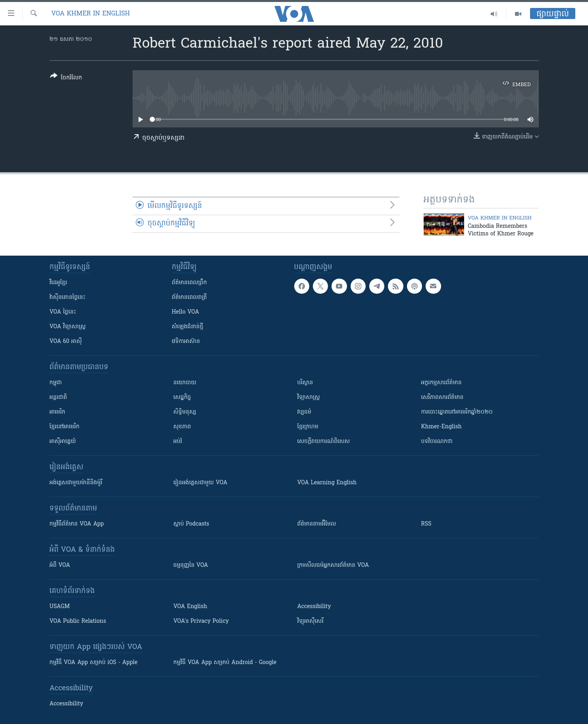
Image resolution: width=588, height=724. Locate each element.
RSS (426, 524)
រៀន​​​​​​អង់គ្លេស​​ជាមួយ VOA (200, 483)
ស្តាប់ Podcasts (191, 524)
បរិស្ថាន (305, 383)
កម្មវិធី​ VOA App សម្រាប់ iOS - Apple (94, 663)
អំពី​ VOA (60, 565)
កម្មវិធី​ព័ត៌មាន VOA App (77, 524)
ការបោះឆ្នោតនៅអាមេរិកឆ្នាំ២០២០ (457, 412)
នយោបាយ (185, 383)
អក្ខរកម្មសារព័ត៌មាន (441, 383)
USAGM (60, 607)
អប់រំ (178, 442)
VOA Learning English (327, 483)
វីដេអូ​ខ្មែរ (58, 283)
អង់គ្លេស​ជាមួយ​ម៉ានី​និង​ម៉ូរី (76, 483)
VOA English (190, 607)
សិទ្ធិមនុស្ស (185, 412)
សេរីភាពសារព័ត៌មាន (442, 398)
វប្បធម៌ (304, 412)
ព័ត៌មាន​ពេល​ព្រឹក (190, 283)
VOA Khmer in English (91, 14)
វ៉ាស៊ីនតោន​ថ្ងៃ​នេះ (68, 297)
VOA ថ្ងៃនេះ (63, 312)
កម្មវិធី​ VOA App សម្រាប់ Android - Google (225, 663)
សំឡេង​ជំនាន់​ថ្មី (188, 327)
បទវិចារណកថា (437, 442)
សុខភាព (182, 427)
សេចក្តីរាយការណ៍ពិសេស (324, 442)
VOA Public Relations (78, 621)
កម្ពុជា (56, 383)
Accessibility (314, 607)
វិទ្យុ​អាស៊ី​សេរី (310, 621)
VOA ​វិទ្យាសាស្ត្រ (68, 327)
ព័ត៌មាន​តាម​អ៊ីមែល (317, 524)
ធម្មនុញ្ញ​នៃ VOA (191, 565)
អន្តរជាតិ (58, 398)
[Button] (66, 78)
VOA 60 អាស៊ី (66, 342)
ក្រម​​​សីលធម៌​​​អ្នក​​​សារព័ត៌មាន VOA (333, 565)
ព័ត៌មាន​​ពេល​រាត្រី (190, 297)
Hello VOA (186, 312)
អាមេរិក (58, 412)
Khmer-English (441, 427)
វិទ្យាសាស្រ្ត (309, 398)
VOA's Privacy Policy (201, 621)
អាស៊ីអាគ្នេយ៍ (63, 442)
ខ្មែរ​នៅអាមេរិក (65, 427)
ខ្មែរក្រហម (308, 427)
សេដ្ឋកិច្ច (182, 398)
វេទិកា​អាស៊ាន (186, 342)
